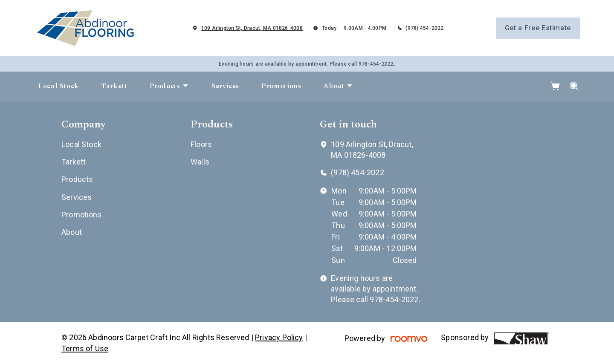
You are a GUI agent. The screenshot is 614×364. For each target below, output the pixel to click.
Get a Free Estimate (538, 28)
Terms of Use (85, 348)
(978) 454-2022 (424, 28)
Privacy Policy (279, 337)
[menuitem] (59, 86)
